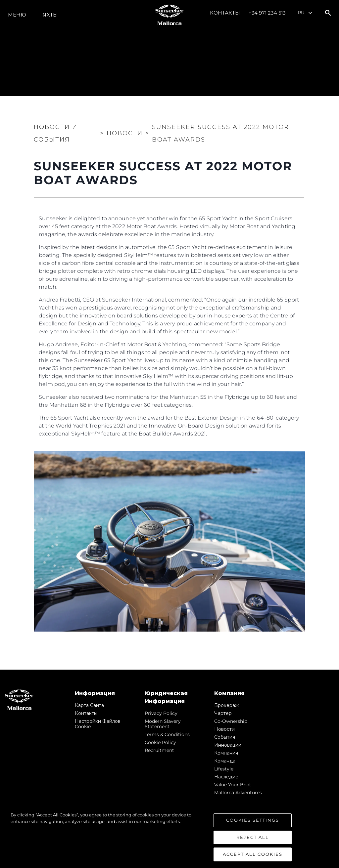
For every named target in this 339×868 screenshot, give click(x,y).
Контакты (225, 13)
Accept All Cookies (253, 854)
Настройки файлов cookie (98, 724)
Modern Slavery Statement (163, 724)
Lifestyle (224, 769)
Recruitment (159, 750)
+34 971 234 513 (267, 13)
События (225, 737)
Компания (226, 753)
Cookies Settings (253, 820)
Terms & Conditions (167, 734)
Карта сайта (89, 705)
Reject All (253, 837)
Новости (224, 729)
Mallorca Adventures (238, 793)
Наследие (226, 777)
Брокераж (226, 705)
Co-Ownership (231, 721)
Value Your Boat (233, 785)
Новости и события (56, 133)
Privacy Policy (161, 713)
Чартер (223, 713)
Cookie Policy (160, 742)
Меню (17, 15)
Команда (225, 761)
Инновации (228, 745)
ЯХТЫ (50, 15)
